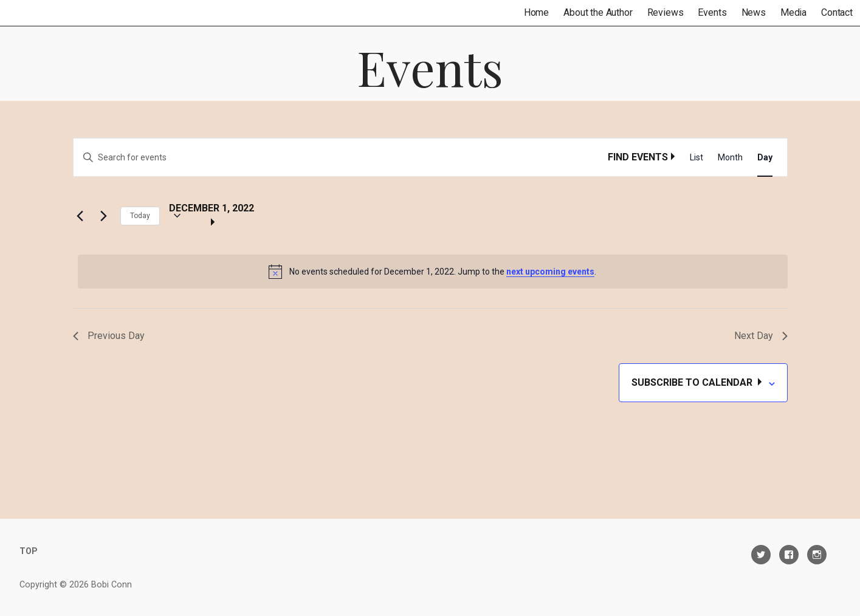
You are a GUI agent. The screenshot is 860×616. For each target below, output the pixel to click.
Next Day (761, 336)
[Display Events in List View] (697, 158)
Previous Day (109, 336)
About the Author (598, 12)
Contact (837, 12)
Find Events (638, 157)
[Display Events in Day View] (765, 158)
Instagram (817, 555)
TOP (29, 551)
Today (140, 216)
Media (793, 12)
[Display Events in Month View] (730, 158)
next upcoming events (550, 272)
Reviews (666, 12)
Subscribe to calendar (693, 382)
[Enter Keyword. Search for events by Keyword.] (341, 158)
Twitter (761, 555)
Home (536, 12)
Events (712, 12)
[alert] (433, 272)
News (754, 12)
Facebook (789, 555)
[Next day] (104, 216)
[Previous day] (80, 216)
